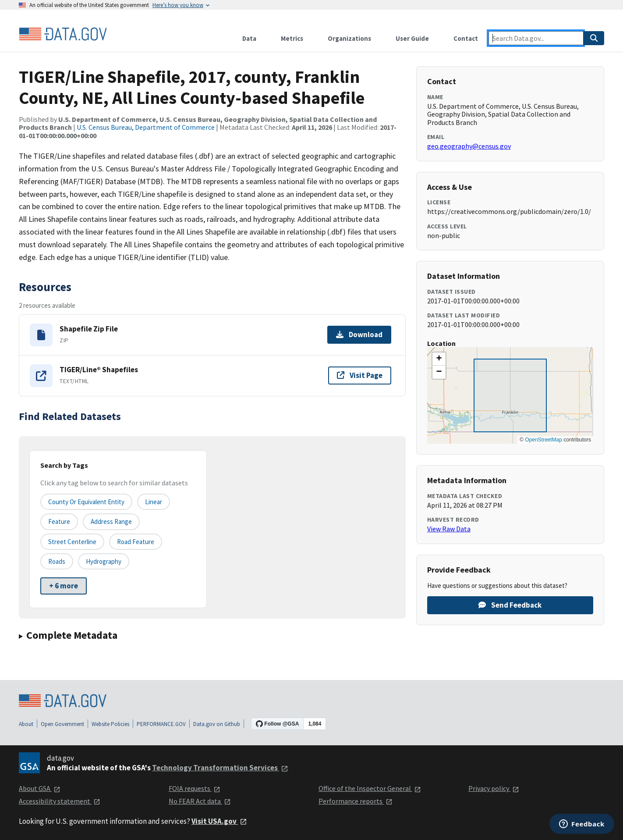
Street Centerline (72, 542)
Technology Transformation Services (220, 768)
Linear (154, 502)
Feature (59, 521)
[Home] (63, 34)
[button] (439, 359)
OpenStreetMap (543, 440)
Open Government (62, 724)
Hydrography (104, 561)
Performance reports (356, 801)
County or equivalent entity (86, 502)
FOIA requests (195, 788)
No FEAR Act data (200, 801)
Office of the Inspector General (370, 788)
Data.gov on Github (217, 724)
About (26, 724)
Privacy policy (494, 788)
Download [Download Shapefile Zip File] (359, 335)
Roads (57, 561)
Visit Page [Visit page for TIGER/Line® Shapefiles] (360, 375)
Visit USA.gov (219, 821)
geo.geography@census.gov (469, 146)
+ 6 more (64, 586)
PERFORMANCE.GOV (161, 724)
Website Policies (110, 724)
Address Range (111, 521)
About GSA (40, 788)
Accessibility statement (60, 801)
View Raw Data (449, 529)
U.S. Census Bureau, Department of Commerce (146, 127)
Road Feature (136, 542)
